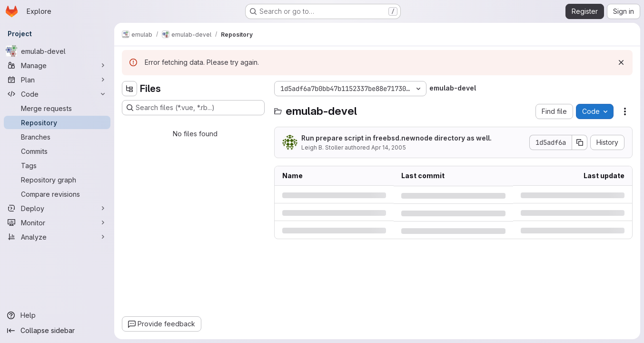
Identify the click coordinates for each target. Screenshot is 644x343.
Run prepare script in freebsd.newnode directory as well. (396, 138)
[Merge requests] (57, 108)
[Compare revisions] (57, 194)
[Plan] (57, 80)
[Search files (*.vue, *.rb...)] (193, 108)
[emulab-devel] (57, 51)
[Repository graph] (57, 180)
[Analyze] (57, 237)
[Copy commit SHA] (580, 142)
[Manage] (57, 65)
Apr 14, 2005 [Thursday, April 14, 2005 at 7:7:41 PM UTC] (389, 147)
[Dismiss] (621, 62)
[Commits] (57, 151)
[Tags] (57, 165)
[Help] (57, 315)
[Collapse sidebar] (57, 331)
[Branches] (57, 137)
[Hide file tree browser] (129, 89)
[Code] (57, 94)
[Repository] (57, 122)
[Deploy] (57, 208)
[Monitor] (57, 222)
